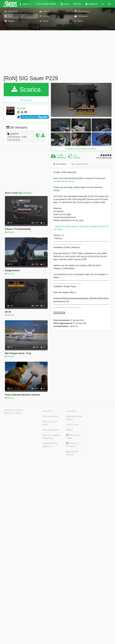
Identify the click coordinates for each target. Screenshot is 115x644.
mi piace (77, 158)
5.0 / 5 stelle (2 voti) (104, 158)
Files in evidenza (50, 416)
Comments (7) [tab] (80, 164)
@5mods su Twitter (73, 437)
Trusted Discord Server (64, 181)
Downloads (62, 158)
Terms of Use (72, 425)
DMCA (69, 430)
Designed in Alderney (14, 410)
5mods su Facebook (72, 445)
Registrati (91, 4)
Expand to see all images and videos (81, 149)
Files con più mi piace (50, 423)
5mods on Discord (72, 453)
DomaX (21, 108)
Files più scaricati (51, 430)
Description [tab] (60, 164)
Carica (65, 4)
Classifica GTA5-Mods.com (50, 445)
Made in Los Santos (13, 413)
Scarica (26, 90)
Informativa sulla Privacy (74, 418)
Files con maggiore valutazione (52, 437)
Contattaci (71, 411)
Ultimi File (47, 411)
